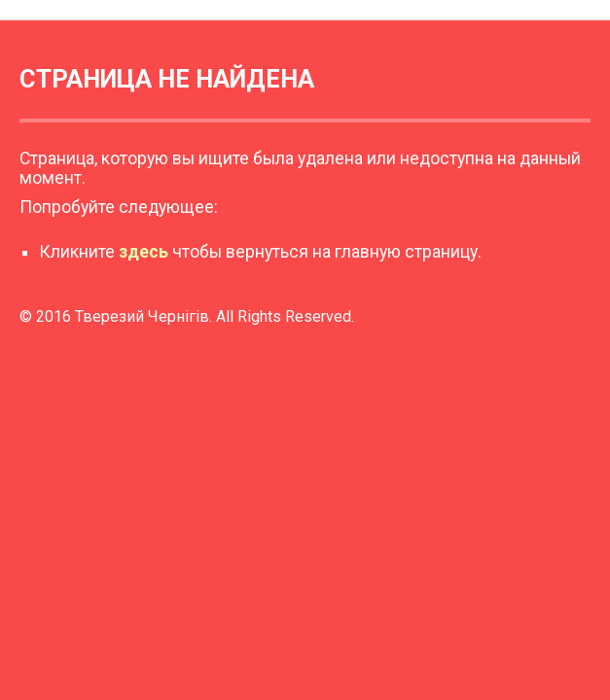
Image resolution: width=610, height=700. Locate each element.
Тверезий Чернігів (142, 316)
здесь (144, 252)
